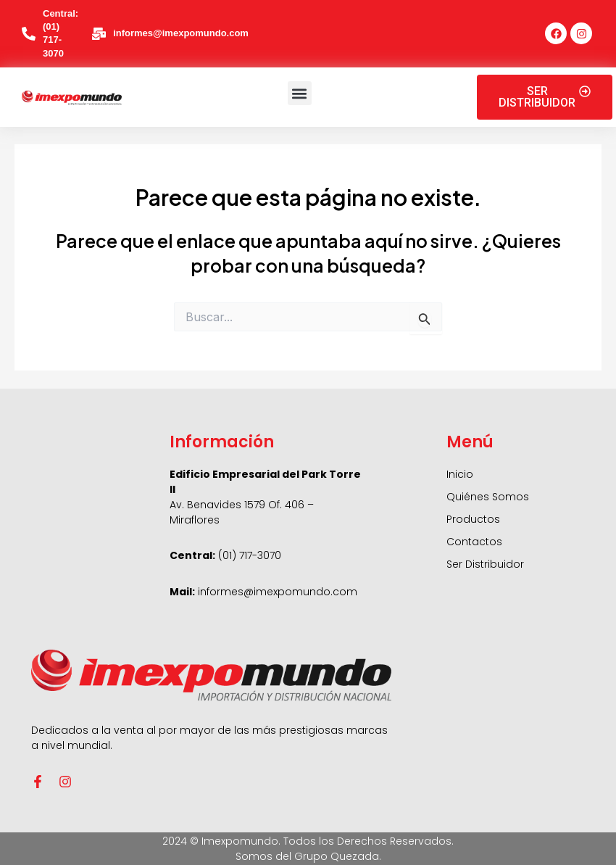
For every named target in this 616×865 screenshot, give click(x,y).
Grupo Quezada (337, 856)
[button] (300, 93)
